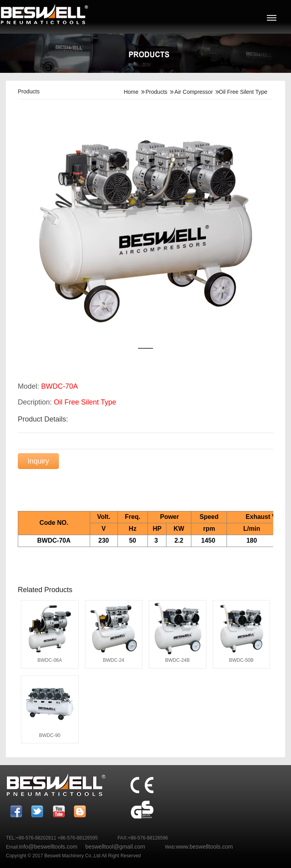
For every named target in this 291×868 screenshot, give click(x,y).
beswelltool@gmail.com (115, 847)
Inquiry (38, 461)
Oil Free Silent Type (243, 92)
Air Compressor (194, 92)
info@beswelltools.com (48, 847)
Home (131, 92)
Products (156, 92)
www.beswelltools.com (204, 847)
